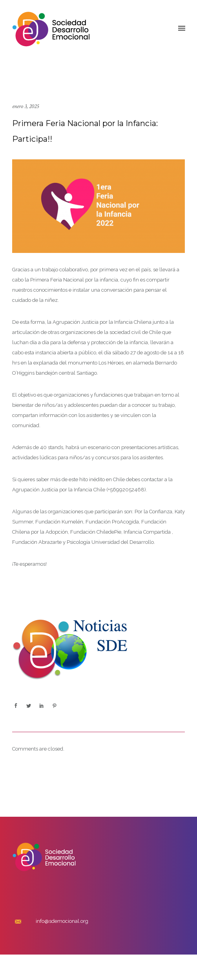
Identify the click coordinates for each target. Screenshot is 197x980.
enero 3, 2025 (26, 106)
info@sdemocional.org (62, 921)
